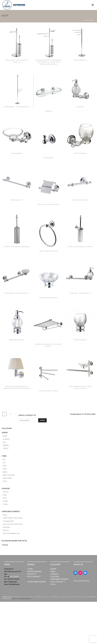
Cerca (42, 420)
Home (86, 20)
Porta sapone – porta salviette (17, 293)
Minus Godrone (9, 475)
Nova (5, 481)
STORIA (30, 569)
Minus (5, 472)
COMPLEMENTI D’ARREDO (11, 512)
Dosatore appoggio (17, 340)
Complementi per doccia (13, 518)
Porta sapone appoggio (48, 298)
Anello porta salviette (48, 251)
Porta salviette (17, 200)
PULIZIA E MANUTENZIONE (36, 582)
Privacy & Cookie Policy (81, 581)
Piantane (6, 527)
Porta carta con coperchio (48, 204)
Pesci (5, 498)
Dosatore (80, 107)
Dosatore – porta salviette (80, 293)
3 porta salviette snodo (48, 391)
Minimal (6, 445)
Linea (5, 469)
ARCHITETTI (31, 574)
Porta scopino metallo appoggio (17, 247)
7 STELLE (5, 545)
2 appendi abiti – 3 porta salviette (17, 107)
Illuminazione (8, 521)
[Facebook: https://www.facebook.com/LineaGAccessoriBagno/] (85, 573)
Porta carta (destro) (80, 200)
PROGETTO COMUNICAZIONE (21, 599)
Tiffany (6, 448)
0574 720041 (14, 577)
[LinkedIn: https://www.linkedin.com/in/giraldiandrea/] (76, 573)
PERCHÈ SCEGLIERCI (34, 572)
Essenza (6, 439)
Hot (4, 463)
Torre (5, 504)
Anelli (5, 515)
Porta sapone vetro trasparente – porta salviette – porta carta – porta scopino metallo (48, 62)
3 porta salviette (80, 60)
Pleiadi (5, 501)
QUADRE (5, 433)
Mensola (48, 111)
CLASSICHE (6, 489)
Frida (5, 495)
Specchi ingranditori (11, 534)
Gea (4, 442)
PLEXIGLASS (55, 577)
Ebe (4, 460)
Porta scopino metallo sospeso (80, 247)
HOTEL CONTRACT (34, 577)
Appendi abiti (48, 158)
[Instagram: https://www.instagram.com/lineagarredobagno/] (80, 573)
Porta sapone (17, 153)
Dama (5, 436)
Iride (5, 466)
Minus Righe (7, 478)
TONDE (4, 456)
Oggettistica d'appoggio (13, 524)
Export (6, 492)
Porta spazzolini (80, 153)
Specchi (6, 530)
